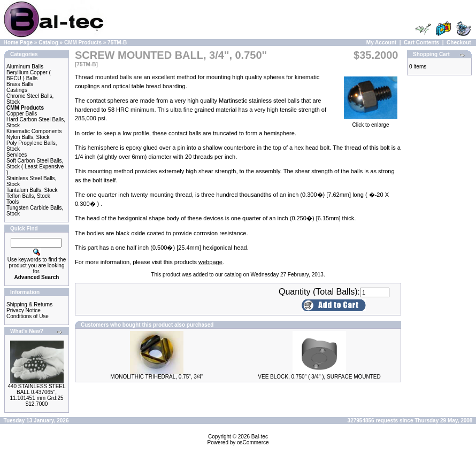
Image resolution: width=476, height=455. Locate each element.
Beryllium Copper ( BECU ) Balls (29, 75)
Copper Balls (22, 114)
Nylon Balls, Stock (28, 137)
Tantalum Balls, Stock (32, 190)
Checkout (459, 43)
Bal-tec (260, 437)
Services (17, 155)
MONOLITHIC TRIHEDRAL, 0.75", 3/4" (157, 377)
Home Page (18, 43)
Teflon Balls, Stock (28, 196)
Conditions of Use (28, 316)
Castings (17, 90)
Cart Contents (421, 43)
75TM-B (117, 43)
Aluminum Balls (25, 67)
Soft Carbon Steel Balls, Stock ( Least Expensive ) (35, 167)
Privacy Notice (24, 310)
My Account (381, 43)
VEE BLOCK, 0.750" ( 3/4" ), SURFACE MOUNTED (319, 377)
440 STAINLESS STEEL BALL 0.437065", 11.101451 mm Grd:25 (36, 392)
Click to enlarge (371, 122)
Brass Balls (20, 84)
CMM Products (83, 43)
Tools (13, 202)
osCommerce (253, 442)
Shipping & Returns (29, 304)
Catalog (48, 43)
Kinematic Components (34, 131)
